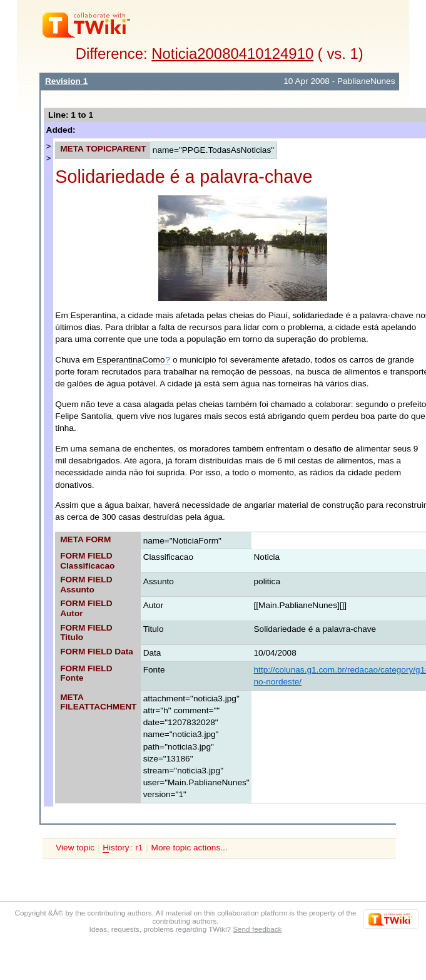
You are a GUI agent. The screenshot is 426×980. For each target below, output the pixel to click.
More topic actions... (190, 848)
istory (116, 848)
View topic (75, 848)
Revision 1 (66, 81)
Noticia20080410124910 (232, 54)
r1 (139, 848)
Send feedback (257, 929)
